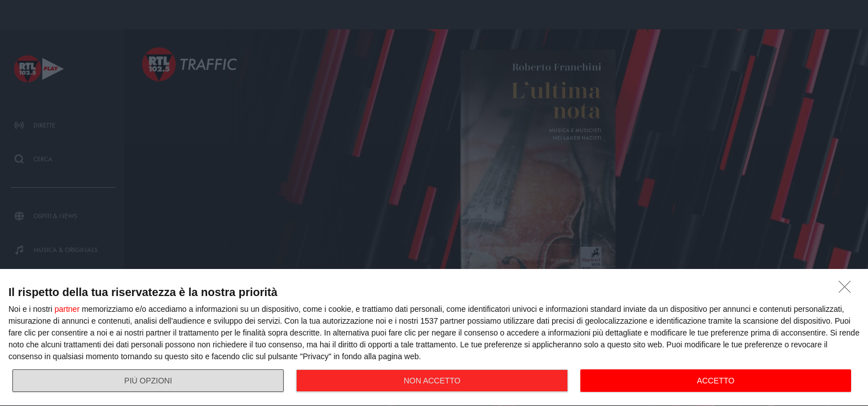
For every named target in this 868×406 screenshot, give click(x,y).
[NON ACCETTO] (848, 290)
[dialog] (434, 338)
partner (67, 309)
